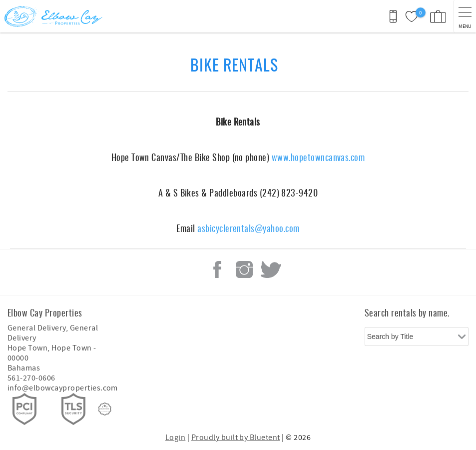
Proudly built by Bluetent (236, 437)
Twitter (271, 269)
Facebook (217, 269)
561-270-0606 (31, 378)
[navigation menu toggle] (465, 16)
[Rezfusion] (105, 409)
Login (175, 437)
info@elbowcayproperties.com (63, 388)
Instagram (244, 269)
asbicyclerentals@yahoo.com (248, 228)
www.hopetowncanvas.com (318, 157)
